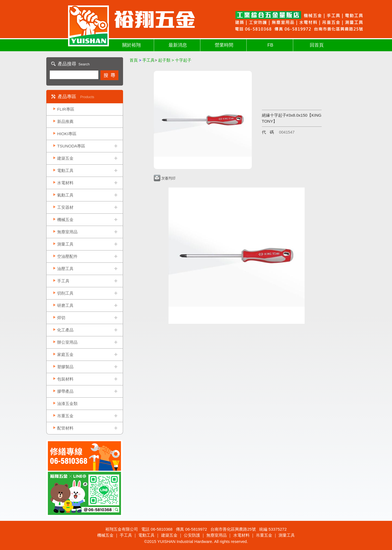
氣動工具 (65, 195)
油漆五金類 (67, 404)
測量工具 (65, 244)
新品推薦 (65, 121)
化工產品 (65, 330)
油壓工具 (65, 269)
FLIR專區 (66, 109)
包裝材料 (65, 379)
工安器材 (65, 207)
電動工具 (65, 170)
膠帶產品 (65, 391)
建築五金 (65, 158)
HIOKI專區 (67, 134)
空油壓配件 (67, 256)
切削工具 (65, 293)
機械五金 (65, 220)
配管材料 (65, 428)
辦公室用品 (67, 342)
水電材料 (65, 183)
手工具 (63, 281)
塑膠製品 (65, 367)
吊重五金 (65, 416)
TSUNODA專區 (71, 146)
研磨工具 (65, 305)
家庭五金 (65, 354)
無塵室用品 (67, 232)
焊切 (61, 318)
